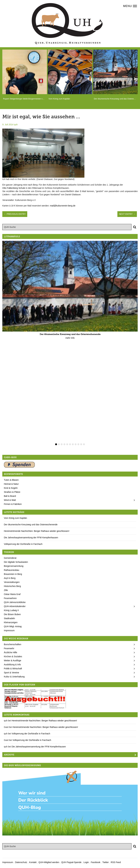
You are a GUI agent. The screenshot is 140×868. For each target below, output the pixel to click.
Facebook (95, 862)
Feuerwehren (10, 598)
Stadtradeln (9, 618)
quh (16, 125)
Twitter (106, 862)
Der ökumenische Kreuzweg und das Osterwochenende (31, 525)
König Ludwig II (11, 610)
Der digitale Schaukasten (16, 562)
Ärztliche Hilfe (11, 652)
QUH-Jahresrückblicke (15, 602)
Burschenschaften (13, 644)
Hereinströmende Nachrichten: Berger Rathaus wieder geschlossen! (37, 531)
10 (81, 444)
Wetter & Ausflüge (13, 660)
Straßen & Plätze (12, 492)
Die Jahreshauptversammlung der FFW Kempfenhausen (31, 538)
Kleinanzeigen (11, 622)
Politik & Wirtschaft (13, 669)
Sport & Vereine (11, 673)
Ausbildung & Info (12, 665)
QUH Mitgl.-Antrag (13, 626)
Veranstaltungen (12, 582)
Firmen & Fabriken (13, 504)
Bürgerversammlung (14, 566)
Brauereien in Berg (13, 574)
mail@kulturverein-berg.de (63, 206)
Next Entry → (127, 214)
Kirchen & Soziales (13, 656)
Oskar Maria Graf (12, 594)
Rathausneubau (12, 570)
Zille (6, 590)
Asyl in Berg (10, 578)
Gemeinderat (10, 558)
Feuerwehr (9, 648)
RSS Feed (116, 862)
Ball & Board (10, 496)
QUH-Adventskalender (15, 606)
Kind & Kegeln (11, 488)
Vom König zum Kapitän (15, 518)
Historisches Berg (12, 586)
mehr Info (70, 338)
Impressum (9, 630)
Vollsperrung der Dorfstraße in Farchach (23, 544)
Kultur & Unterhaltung (14, 677)
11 (84, 444)
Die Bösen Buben (12, 614)
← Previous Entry (15, 214)
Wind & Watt (10, 500)
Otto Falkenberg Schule (14, 188)
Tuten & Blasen (11, 480)
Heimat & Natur (11, 484)
